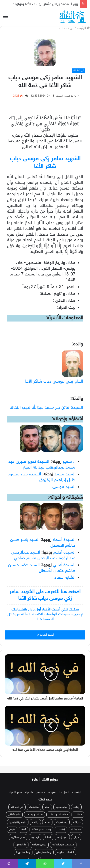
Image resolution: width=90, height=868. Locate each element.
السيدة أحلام (64, 552)
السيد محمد (65, 474)
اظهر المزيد (45, 635)
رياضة (35, 822)
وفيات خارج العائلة (41, 830)
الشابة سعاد (65, 578)
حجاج (76, 837)
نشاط (48, 837)
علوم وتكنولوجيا (18, 822)
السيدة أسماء (64, 540)
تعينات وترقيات (35, 815)
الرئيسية (77, 793)
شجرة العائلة (45, 800)
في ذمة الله (67, 28)
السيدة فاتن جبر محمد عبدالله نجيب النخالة (46, 407)
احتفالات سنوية (66, 852)
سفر (47, 807)
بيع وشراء (76, 830)
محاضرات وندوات (58, 815)
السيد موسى (64, 487)
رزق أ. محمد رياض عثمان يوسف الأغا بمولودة (45, 4)
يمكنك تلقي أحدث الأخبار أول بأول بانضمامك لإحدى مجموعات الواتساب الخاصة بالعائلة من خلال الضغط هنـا (45, 614)
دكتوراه (52, 793)
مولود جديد (62, 807)
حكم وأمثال (14, 815)
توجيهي (35, 837)
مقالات (78, 815)
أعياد (23, 830)
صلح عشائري (18, 837)
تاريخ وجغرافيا (39, 845)
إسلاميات (62, 822)
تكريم (12, 830)
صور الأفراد (16, 793)
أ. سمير (69, 462)
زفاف (76, 807)
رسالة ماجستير (44, 852)
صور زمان (62, 837)
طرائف (77, 822)
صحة (47, 822)
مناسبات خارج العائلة (63, 845)
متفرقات (34, 807)
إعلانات (61, 830)
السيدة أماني (64, 565)
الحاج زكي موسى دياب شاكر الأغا (54, 381)
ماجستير (41, 793)
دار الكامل (21, 845)
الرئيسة (83, 28)
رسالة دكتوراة (23, 852)
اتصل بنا (64, 793)
